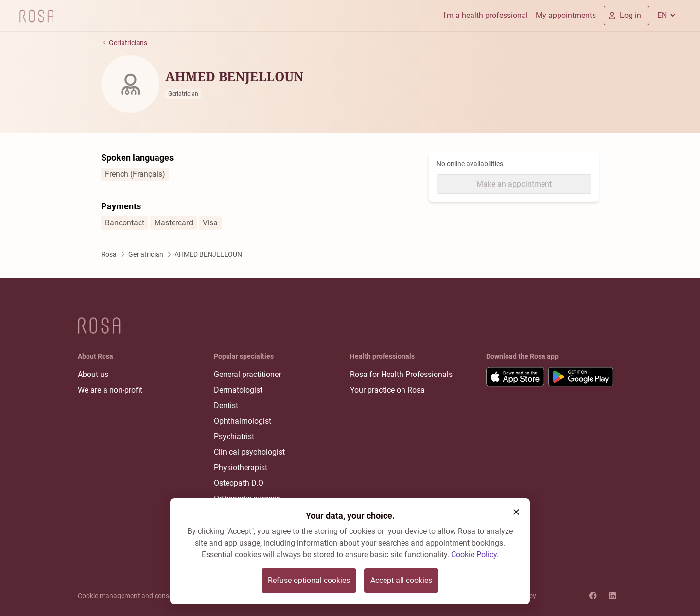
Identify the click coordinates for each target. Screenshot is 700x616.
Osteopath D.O (239, 483)
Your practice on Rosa (387, 390)
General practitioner (247, 374)
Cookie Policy (474, 555)
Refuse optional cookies (309, 580)
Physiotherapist (241, 468)
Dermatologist (238, 390)
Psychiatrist (234, 436)
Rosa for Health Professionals (401, 374)
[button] (516, 512)
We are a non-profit (110, 390)
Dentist (226, 405)
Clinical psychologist (249, 452)
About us (93, 374)
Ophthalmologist (243, 421)
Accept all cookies (401, 580)
